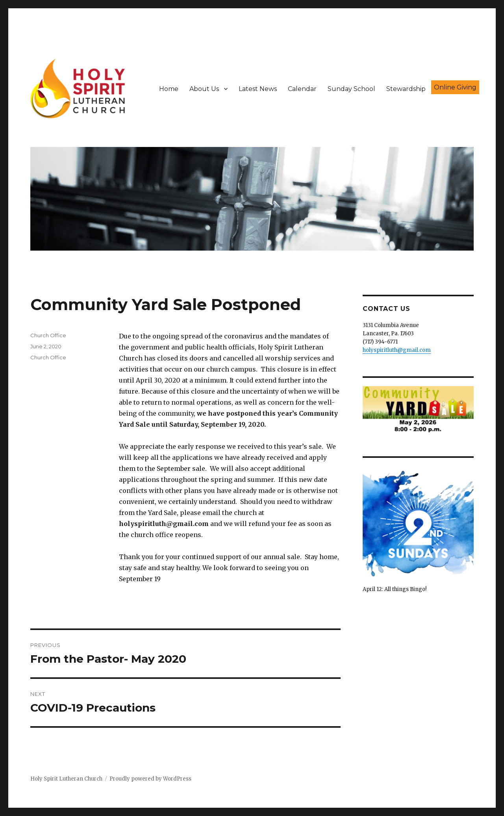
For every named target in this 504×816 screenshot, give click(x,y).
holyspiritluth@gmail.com (397, 350)
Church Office (48, 335)
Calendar (302, 89)
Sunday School (351, 89)
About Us (204, 89)
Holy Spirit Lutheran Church (66, 779)
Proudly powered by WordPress (150, 779)
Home (169, 89)
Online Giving (455, 87)
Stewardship (406, 89)
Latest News (258, 89)
